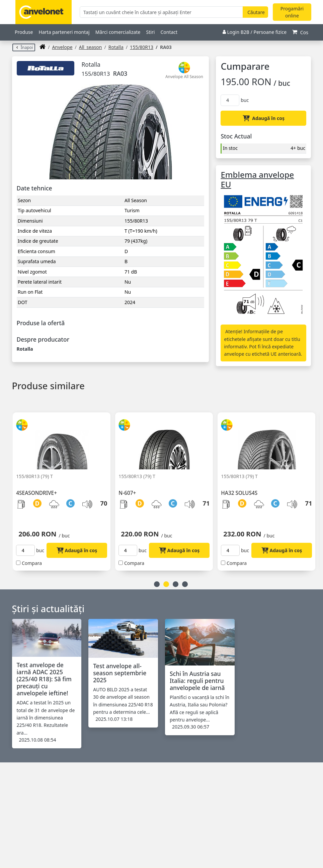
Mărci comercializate (118, 32)
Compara (32, 563)
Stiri (151, 32)
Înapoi (24, 47)
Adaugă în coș (264, 118)
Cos (300, 32)
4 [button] (185, 584)
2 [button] (166, 584)
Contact (169, 32)
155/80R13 (142, 47)
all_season (91, 47)
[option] (64, 487)
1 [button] (157, 584)
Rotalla (116, 47)
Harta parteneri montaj (64, 32)
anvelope (62, 47)
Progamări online (292, 12)
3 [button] (176, 584)
